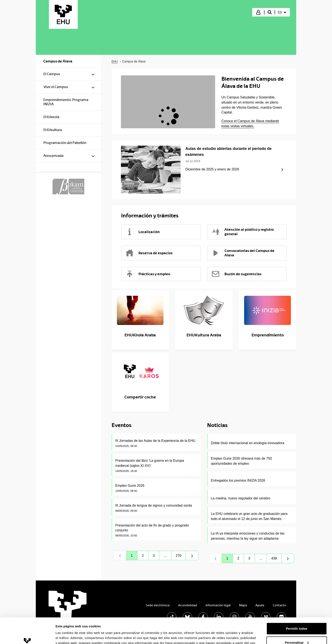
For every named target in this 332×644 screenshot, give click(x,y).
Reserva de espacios (149, 253)
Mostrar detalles (68, 636)
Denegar (297, 632)
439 (276, 559)
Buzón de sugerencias (236, 274)
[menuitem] (282, 12)
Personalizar (297, 618)
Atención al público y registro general (243, 232)
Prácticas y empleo (148, 274)
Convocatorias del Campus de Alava (243, 253)
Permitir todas (297, 605)
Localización (143, 232)
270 (181, 557)
